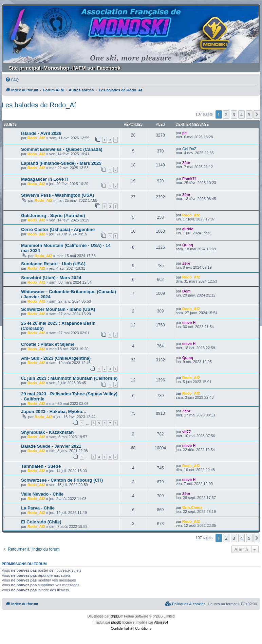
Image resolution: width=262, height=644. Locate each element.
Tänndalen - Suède (41, 466)
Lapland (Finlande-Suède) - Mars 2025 (61, 163)
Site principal (24, 68)
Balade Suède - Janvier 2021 (51, 446)
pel (185, 133)
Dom (186, 291)
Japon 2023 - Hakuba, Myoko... (53, 412)
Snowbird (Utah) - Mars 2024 (51, 278)
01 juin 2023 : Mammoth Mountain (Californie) (69, 378)
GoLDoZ (189, 149)
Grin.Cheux (192, 507)
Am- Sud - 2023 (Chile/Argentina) (56, 358)
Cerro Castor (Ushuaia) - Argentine (58, 229)
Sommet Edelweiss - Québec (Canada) (62, 149)
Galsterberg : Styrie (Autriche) (53, 216)
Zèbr (186, 163)
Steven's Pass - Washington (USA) (58, 195)
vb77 (186, 432)
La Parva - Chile (38, 508)
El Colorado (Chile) (41, 522)
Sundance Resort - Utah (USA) (53, 264)
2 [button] (226, 114)
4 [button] (241, 114)
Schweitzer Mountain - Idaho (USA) (58, 309)
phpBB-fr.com (121, 622)
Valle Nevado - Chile (42, 494)
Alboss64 (161, 622)
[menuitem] (12, 80)
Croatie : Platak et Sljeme (48, 344)
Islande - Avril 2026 (41, 133)
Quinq (188, 245)
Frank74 (189, 179)
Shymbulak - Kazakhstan (47, 432)
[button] (257, 114)
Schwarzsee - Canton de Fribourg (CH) (62, 480)
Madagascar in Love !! (45, 179)
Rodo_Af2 (36, 138)
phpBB (115, 616)
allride (188, 229)
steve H (189, 323)
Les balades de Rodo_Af (39, 105)
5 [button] (249, 114)
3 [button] (234, 114)
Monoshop (56, 68)
